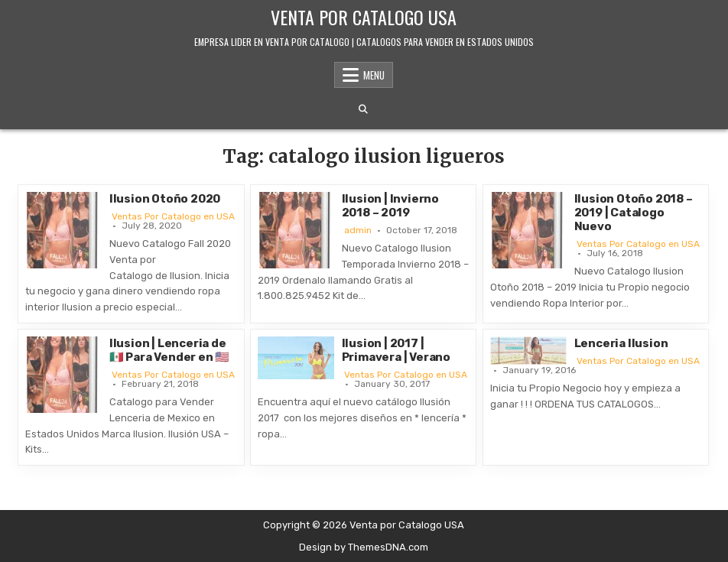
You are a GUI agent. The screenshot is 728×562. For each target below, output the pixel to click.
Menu (374, 75)
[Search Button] (363, 109)
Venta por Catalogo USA (364, 17)
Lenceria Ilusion (621, 343)
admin (358, 230)
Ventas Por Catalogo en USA (173, 216)
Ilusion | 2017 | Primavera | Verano (396, 350)
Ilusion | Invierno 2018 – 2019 (390, 206)
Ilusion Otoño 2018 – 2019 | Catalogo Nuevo (634, 213)
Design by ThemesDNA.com (364, 547)
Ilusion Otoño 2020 (165, 199)
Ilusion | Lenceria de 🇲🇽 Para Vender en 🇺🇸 (169, 350)
